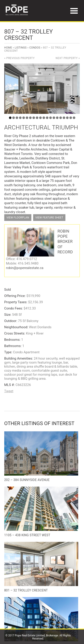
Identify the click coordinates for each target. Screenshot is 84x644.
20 (74, 118)
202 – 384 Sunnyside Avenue (27, 480)
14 (54, 118)
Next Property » (68, 58)
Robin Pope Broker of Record (65, 242)
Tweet (9, 391)
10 (40, 118)
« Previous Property (19, 58)
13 (51, 118)
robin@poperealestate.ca (25, 268)
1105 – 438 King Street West (27, 535)
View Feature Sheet (49, 218)
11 (44, 118)
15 (57, 118)
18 (67, 118)
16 (61, 118)
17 (64, 118)
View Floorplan (18, 218)
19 (71, 118)
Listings (21, 48)
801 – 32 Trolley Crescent (26, 590)
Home (8, 48)
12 (47, 118)
